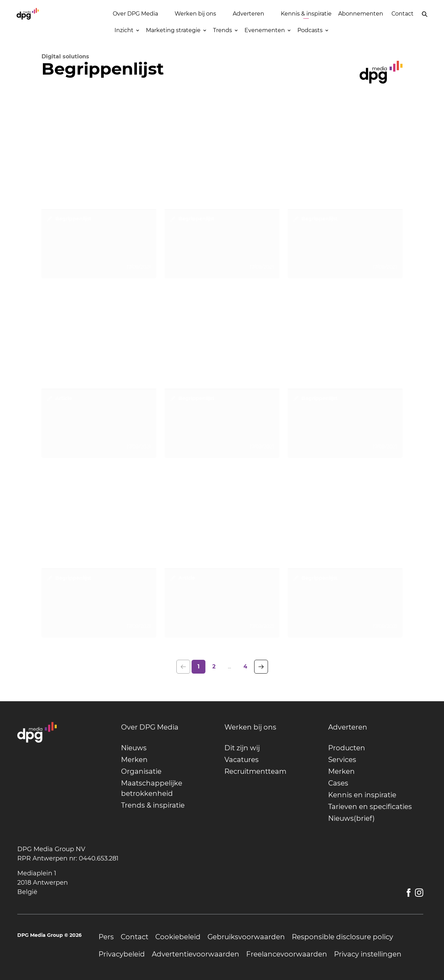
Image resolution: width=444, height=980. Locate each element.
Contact (403, 14)
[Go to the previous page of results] (183, 667)
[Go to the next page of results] (261, 667)
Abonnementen (361, 14)
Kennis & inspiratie (306, 14)
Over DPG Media (135, 14)
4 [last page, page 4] (245, 667)
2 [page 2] (214, 667)
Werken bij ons (195, 14)
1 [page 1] (198, 667)
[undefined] (169, 727)
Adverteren (248, 14)
